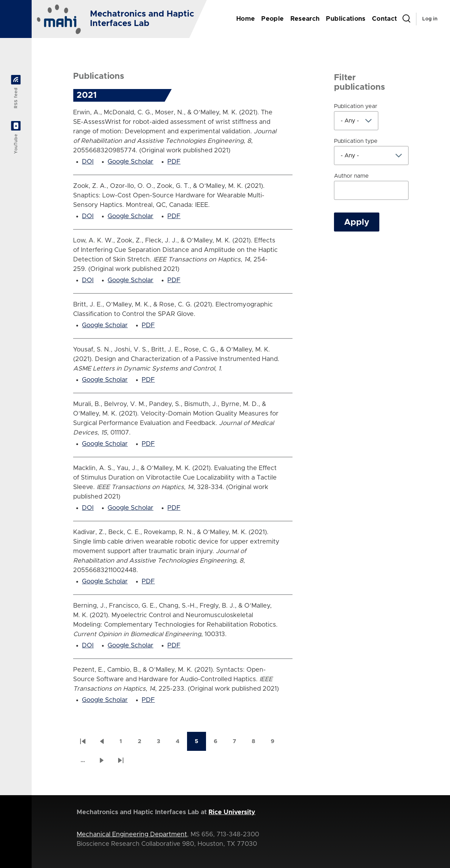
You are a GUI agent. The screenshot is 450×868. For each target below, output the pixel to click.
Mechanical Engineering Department (132, 835)
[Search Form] (406, 19)
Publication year (356, 106)
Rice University (232, 812)
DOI (88, 162)
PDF (174, 162)
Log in (430, 19)
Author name (351, 176)
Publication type (356, 141)
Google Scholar (130, 162)
